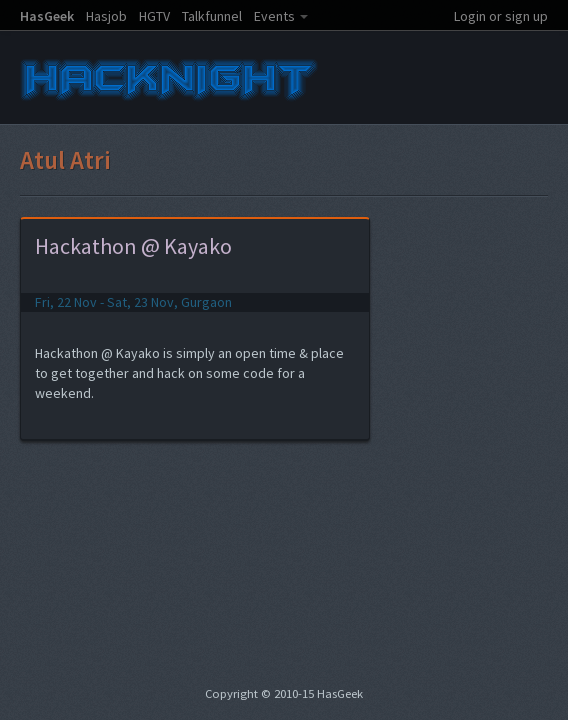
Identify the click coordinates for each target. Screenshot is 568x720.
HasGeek (47, 16)
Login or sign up (501, 16)
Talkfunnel (212, 16)
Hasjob (106, 16)
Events (274, 16)
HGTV (154, 16)
